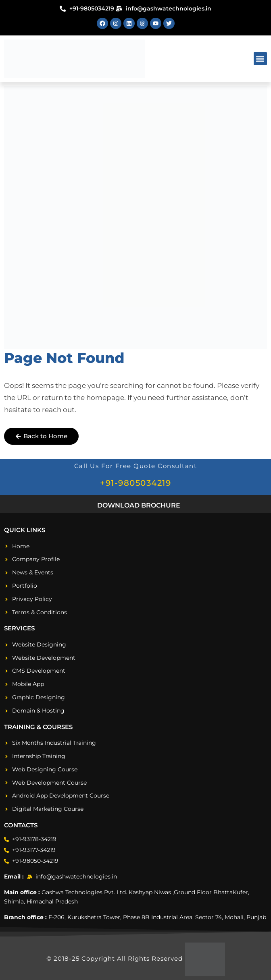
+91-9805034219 (135, 483)
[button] (260, 59)
